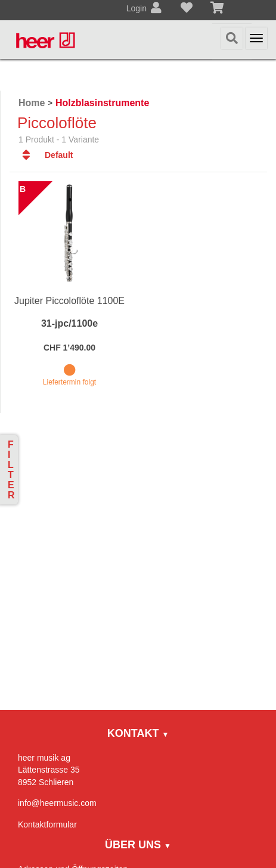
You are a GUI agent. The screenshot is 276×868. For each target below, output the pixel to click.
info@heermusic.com (57, 803)
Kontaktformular (47, 824)
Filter (11, 470)
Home (32, 103)
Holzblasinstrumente (102, 103)
